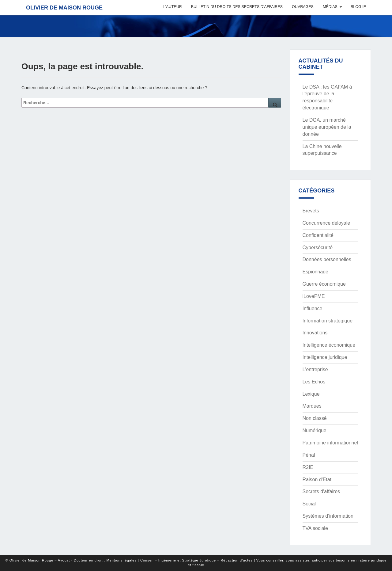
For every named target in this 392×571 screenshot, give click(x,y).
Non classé (315, 418)
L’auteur (172, 7)
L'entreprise (315, 369)
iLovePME (314, 296)
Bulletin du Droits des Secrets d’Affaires (237, 7)
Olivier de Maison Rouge (64, 8)
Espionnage (316, 272)
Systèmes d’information (328, 516)
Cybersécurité (318, 247)
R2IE (308, 467)
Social (309, 504)
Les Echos (314, 382)
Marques (312, 406)
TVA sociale (315, 528)
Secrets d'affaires (321, 491)
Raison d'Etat (317, 480)
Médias (330, 7)
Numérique (315, 430)
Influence (313, 308)
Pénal (309, 455)
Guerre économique (324, 284)
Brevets (311, 211)
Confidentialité (318, 235)
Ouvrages (303, 7)
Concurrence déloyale (326, 223)
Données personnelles (327, 259)
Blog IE (358, 7)
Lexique (311, 394)
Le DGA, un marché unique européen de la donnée (327, 127)
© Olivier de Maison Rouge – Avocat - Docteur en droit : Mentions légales (71, 560)
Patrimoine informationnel (330, 443)
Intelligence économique (329, 345)
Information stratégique (328, 321)
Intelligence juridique (325, 357)
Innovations (315, 333)
